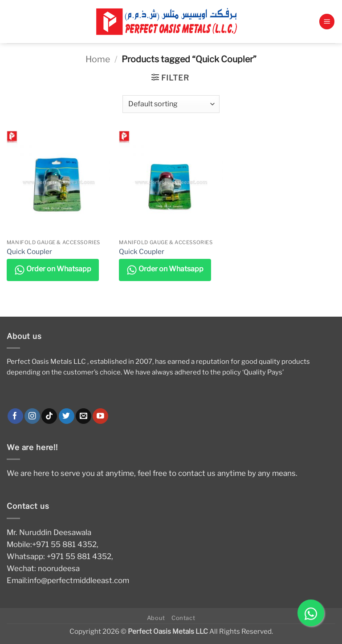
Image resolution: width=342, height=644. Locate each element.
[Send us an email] (83, 416)
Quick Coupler (29, 252)
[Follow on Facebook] (15, 416)
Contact (183, 618)
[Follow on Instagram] (32, 416)
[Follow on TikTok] (49, 416)
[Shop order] (171, 104)
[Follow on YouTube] (100, 416)
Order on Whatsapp (53, 270)
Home (98, 59)
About (156, 618)
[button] (327, 22)
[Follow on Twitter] (67, 416)
